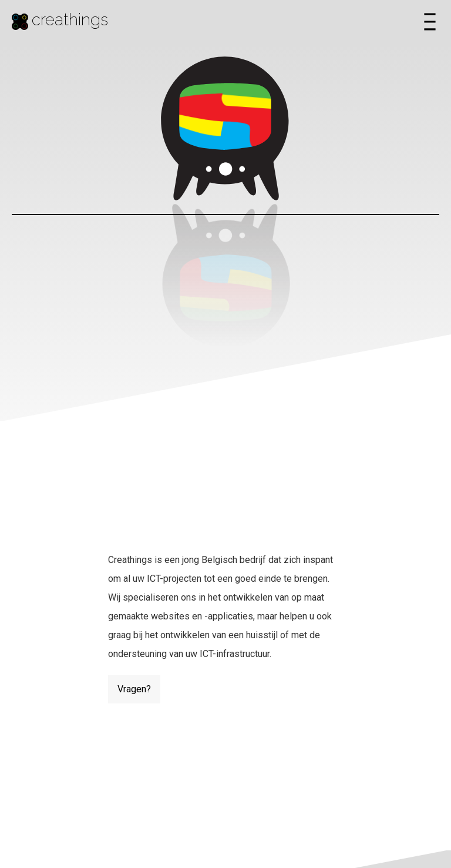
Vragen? (134, 689)
